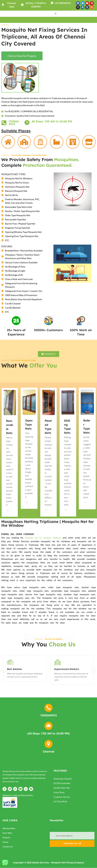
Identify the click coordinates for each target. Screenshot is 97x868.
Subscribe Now (72, 844)
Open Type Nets (29, 425)
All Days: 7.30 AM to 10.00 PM (52, 122)
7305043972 (14, 123)
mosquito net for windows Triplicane (43, 538)
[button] (55, 14)
